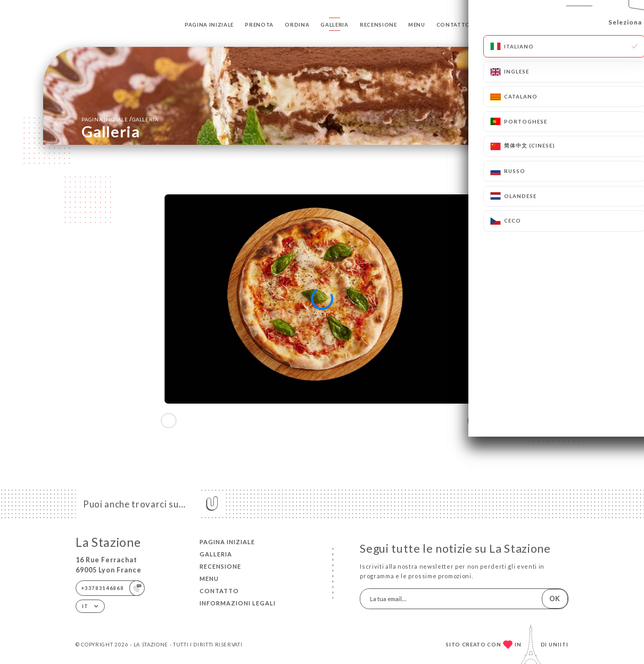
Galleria (334, 25)
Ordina (297, 25)
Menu (417, 25)
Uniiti (559, 645)
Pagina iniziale (209, 25)
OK (555, 599)
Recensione (378, 25)
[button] (476, 421)
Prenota (259, 25)
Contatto (453, 25)
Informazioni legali (238, 603)
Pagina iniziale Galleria (120, 119)
